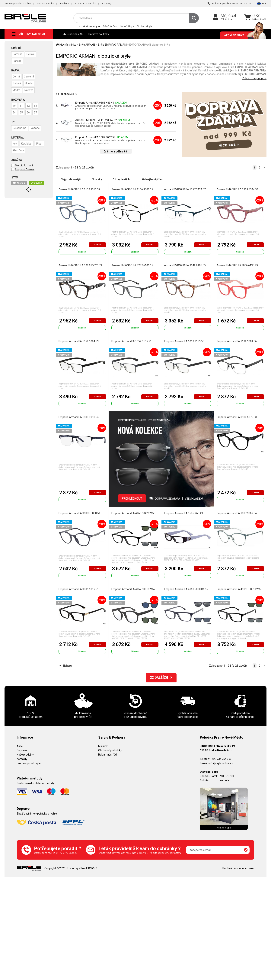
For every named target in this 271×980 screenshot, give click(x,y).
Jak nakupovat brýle (29, 763)
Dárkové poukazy (99, 34)
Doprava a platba (45, 4)
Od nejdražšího (122, 179)
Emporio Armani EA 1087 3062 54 (95, 137)
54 (14, 112)
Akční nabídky (243, 35)
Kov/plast (27, 143)
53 (36, 105)
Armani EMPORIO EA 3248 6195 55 (185, 265)
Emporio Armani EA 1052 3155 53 (131, 341)
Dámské (18, 54)
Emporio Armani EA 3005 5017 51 (79, 589)
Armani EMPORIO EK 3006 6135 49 (237, 265)
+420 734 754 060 (221, 759)
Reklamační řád (107, 755)
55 (22, 112)
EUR (264, 3)
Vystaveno (36, 182)
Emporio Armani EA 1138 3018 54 (79, 417)
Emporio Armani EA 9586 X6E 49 (95, 103)
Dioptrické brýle (144, 26)
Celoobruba (20, 128)
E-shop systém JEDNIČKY (82, 868)
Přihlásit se (226, 19)
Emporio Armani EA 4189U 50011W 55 (239, 589)
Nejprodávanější (71, 179)
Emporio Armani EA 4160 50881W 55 (186, 589)
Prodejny (64, 4)
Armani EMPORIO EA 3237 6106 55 (132, 265)
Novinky (97, 179)
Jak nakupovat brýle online (18, 4)
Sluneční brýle (127, 26)
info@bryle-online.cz (221, 763)
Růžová (29, 90)
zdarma (19, 182)
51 (22, 105)
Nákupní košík (259, 19)
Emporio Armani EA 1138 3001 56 (237, 341)
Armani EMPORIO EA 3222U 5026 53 (80, 265)
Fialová (17, 83)
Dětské (31, 54)
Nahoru (65, 666)
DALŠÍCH (161, 678)
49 (14, 105)
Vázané (35, 128)
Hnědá (29, 83)
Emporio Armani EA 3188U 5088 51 (79, 513)
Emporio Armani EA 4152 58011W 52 (133, 589)
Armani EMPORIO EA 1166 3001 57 (132, 189)
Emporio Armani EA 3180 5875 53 (237, 417)
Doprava (22, 750)
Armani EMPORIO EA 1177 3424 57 (185, 189)
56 (29, 112)
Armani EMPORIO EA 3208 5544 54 (237, 189)
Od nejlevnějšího (152, 179)
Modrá (17, 90)
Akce (20, 746)
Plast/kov (18, 150)
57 (36, 112)
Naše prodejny (25, 755)
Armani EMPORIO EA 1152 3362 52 (96, 120)
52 (29, 105)
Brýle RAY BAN (110, 26)
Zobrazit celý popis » (254, 78)
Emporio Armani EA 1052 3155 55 (184, 341)
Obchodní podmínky (85, 4)
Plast (40, 143)
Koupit (97, 245)
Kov (15, 143)
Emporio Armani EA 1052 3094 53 (79, 341)
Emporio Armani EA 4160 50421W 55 (133, 513)
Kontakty (107, 4)
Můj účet (228, 16)
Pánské (17, 61)
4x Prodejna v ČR (73, 34)
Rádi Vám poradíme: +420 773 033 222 (229, 3)
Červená (29, 76)
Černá (16, 76)
